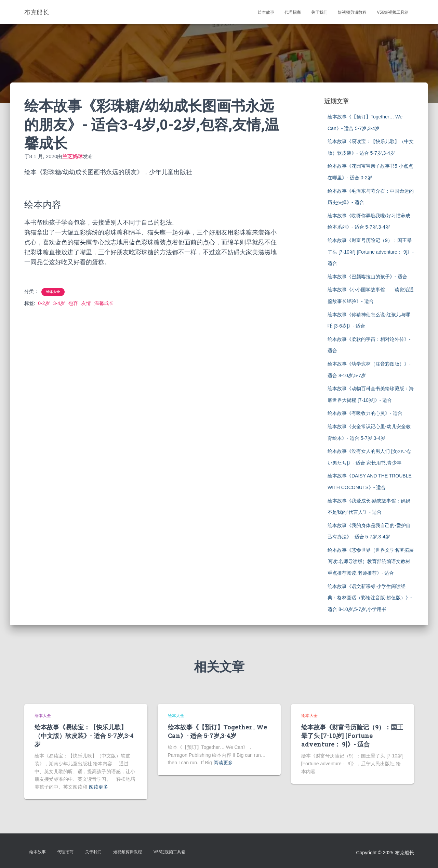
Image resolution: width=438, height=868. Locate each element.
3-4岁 (59, 303)
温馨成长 (104, 303)
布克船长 (404, 853)
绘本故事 (266, 12)
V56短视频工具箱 (393, 12)
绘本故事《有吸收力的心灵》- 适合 (365, 413)
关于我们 (319, 12)
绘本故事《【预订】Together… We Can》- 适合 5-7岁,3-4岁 (217, 731)
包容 (73, 303)
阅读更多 (98, 787)
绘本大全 (53, 292)
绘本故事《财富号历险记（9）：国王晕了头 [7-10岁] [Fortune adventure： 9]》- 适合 (371, 252)
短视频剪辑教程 (352, 12)
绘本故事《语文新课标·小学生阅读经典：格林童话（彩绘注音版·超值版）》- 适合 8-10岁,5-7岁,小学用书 (370, 598)
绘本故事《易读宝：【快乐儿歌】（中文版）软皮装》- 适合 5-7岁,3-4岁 (84, 736)
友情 (86, 303)
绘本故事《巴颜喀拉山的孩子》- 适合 (367, 277)
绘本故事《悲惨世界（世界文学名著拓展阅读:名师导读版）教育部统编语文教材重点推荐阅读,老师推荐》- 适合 (371, 561)
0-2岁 (44, 303)
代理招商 (293, 12)
